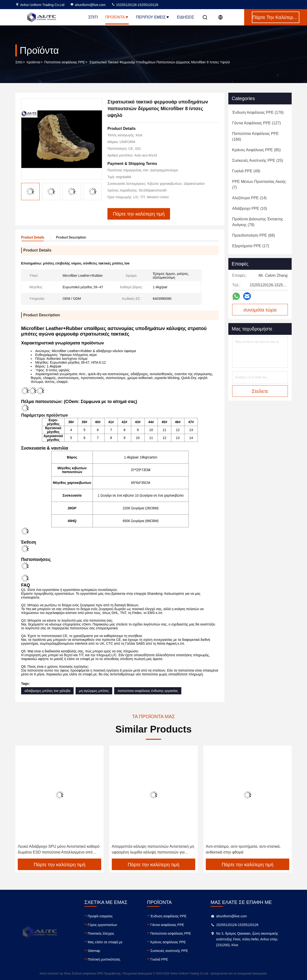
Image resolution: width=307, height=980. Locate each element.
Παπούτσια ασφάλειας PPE (65, 62)
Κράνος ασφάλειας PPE (168, 942)
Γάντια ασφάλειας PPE (167, 925)
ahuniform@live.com (88, 5)
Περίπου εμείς (153, 17)
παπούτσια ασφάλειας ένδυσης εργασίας (148, 691)
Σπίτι (93, 17)
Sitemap (94, 951)
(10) (250, 208)
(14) (249, 198)
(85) (256, 150)
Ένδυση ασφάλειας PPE (168, 916)
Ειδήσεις (185, 17)
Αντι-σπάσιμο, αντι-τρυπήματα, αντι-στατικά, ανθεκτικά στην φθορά (243, 849)
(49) (246, 171)
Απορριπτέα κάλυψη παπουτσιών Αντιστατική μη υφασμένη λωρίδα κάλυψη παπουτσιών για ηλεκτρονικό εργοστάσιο (153, 850)
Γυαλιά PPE (159, 959)
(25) (258, 160)
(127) (257, 123)
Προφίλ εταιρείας (100, 916)
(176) (258, 112)
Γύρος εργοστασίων (103, 925)
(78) (258, 222)
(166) (255, 136)
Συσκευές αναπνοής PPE (169, 951)
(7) (259, 184)
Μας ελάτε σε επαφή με (105, 942)
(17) (251, 246)
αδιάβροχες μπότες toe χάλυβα (47, 691)
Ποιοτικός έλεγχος (101, 933)
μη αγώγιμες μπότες (94, 691)
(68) (254, 235)
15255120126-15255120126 (135, 5)
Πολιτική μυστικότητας (104, 959)
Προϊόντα (117, 17)
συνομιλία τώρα (260, 310)
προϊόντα (33, 62)
